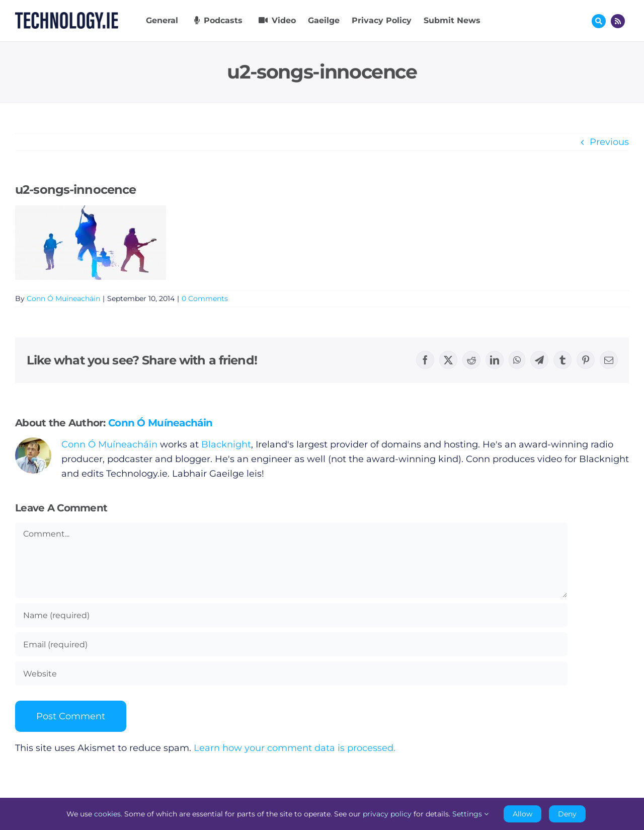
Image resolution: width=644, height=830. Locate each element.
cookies (107, 814)
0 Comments (205, 298)
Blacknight (226, 444)
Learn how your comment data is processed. (295, 748)
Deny (567, 814)
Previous (609, 142)
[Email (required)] (291, 644)
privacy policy (387, 814)
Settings (470, 814)
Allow (522, 814)
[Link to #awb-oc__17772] (599, 21)
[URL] (291, 673)
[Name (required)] (291, 615)
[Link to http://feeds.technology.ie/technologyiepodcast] (618, 21)
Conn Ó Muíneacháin (63, 298)
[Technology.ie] (67, 17)
